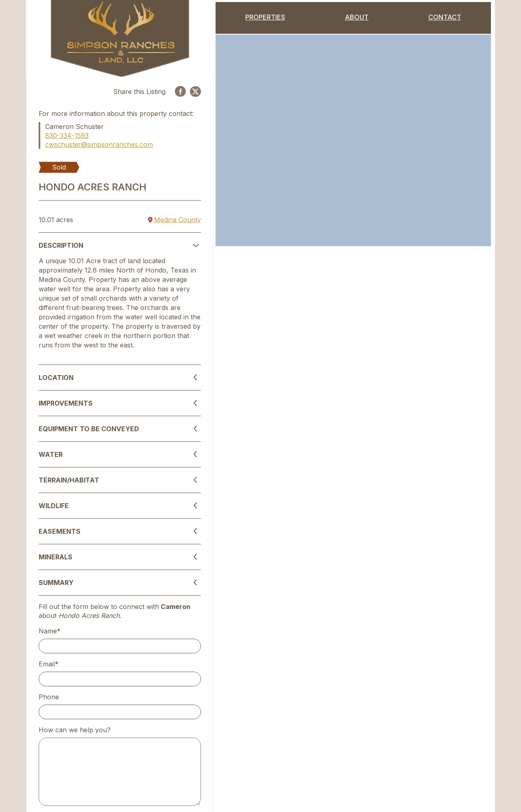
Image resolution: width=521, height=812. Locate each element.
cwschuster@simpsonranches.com (99, 144)
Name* (50, 631)
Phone (49, 697)
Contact (445, 17)
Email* (49, 664)
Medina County (174, 220)
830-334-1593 (67, 135)
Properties (265, 17)
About (357, 17)
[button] (120, 245)
